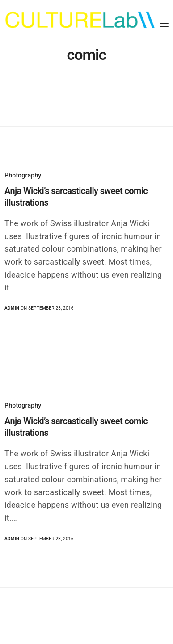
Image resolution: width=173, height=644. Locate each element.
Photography (23, 175)
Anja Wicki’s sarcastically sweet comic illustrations (76, 197)
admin (12, 308)
